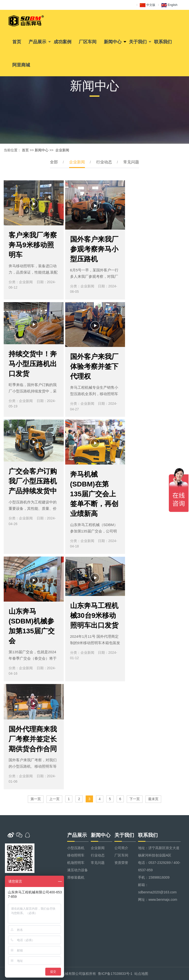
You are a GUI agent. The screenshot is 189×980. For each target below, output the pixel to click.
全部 (54, 162)
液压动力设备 (78, 870)
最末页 (153, 799)
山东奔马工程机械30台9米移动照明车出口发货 (94, 615)
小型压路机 (76, 848)
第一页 (36, 799)
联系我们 (163, 42)
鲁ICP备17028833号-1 (115, 974)
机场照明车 (76, 863)
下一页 (135, 799)
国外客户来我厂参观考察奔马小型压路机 (94, 249)
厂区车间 (88, 42)
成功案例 (63, 42)
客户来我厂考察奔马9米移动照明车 (33, 245)
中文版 (148, 5)
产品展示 (37, 42)
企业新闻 (62, 150)
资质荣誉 (121, 863)
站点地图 (141, 974)
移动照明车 (76, 855)
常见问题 (131, 162)
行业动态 (104, 162)
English (169, 5)
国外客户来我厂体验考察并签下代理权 (94, 366)
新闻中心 (113, 42)
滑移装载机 (76, 877)
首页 (17, 42)
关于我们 (138, 42)
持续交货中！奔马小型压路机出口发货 (33, 364)
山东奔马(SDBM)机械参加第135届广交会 (32, 626)
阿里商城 (21, 65)
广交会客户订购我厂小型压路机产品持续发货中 (33, 481)
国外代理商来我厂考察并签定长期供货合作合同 (33, 739)
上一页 (54, 799)
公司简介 (121, 848)
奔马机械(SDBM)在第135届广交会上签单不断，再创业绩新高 (94, 494)
